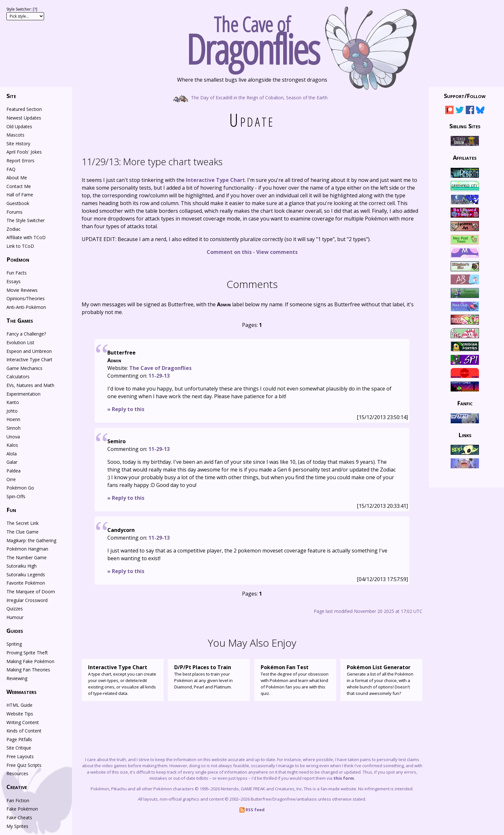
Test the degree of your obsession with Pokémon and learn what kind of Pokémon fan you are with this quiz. (295, 680)
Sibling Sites (465, 126)
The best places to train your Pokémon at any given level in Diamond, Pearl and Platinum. (209, 677)
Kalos (12, 445)
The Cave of (252, 38)
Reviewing (17, 678)
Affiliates (465, 157)
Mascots (15, 135)
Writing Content (23, 722)
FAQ (11, 169)
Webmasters (22, 692)
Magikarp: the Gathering (31, 540)
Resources (17, 773)
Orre (11, 479)
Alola (12, 454)
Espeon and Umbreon (29, 351)
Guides (15, 631)
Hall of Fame (20, 195)
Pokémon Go (20, 488)
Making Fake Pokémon (30, 661)
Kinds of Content (24, 731)
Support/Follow (465, 96)
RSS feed (252, 810)
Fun (11, 510)
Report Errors (20, 161)
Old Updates (19, 126)
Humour (15, 617)
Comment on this (229, 252)
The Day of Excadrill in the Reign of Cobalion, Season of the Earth (252, 97)
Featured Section (24, 109)
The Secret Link (22, 523)
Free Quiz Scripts (24, 765)
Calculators (18, 377)
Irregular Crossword (27, 600)
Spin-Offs (16, 496)
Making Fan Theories (28, 670)
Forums (14, 212)
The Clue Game (22, 532)
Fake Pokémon (22, 809)
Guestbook (18, 203)
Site (11, 96)
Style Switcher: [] (22, 9)
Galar (12, 462)
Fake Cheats (19, 817)
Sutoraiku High (22, 566)
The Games (20, 320)
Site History (18, 144)
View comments (277, 252)
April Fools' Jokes (24, 152)
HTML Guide (19, 705)
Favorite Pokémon (26, 583)
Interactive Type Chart (215, 180)
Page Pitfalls (19, 739)
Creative (17, 787)
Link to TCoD (20, 246)
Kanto (13, 402)
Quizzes (15, 609)
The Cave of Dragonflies (160, 368)
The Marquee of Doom (31, 592)
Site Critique (19, 748)
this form (344, 778)
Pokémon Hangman (27, 549)
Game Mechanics (24, 368)
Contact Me (19, 186)
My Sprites (17, 826)
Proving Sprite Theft (27, 653)
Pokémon (18, 259)
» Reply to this (126, 409)
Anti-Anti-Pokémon (26, 307)
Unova (13, 437)
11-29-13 (159, 376)
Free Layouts (20, 756)
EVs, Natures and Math (30, 385)
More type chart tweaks (152, 162)
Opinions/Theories (26, 298)
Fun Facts (17, 273)
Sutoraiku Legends (26, 575)
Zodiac (14, 229)
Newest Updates (24, 118)
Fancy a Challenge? (26, 334)
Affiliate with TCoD (26, 237)
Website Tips (20, 714)
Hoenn (13, 419)
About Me (17, 178)
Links (465, 435)
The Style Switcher (26, 220)
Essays (14, 281)
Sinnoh (14, 428)
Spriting (14, 644)
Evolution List (20, 342)
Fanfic (465, 403)
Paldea (14, 471)
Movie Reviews (22, 290)
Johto (12, 411)
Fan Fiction (18, 800)
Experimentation (23, 394)
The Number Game (27, 557)
